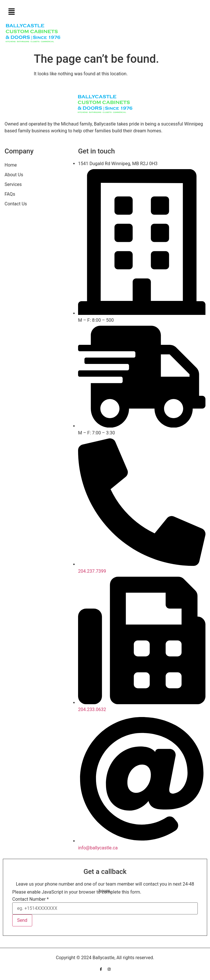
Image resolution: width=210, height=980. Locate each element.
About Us (14, 175)
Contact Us (16, 204)
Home (11, 165)
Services (13, 184)
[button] (105, 12)
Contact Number (30, 899)
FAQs (10, 194)
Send (22, 920)
